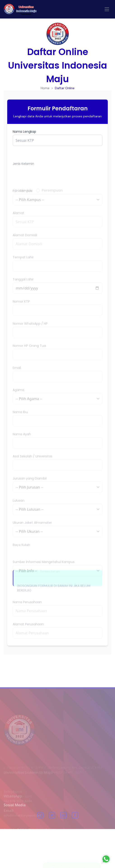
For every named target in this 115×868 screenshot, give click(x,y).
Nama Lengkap (24, 132)
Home (45, 88)
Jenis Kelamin (23, 175)
